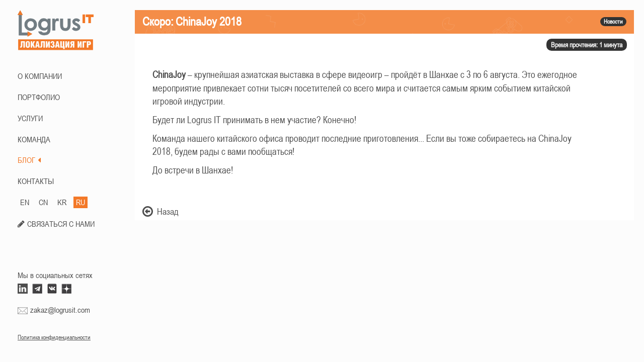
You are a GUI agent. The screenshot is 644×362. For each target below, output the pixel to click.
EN (25, 202)
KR (62, 202)
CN (43, 202)
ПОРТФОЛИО (39, 97)
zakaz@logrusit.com (60, 310)
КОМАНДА (34, 139)
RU (80, 202)
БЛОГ (29, 160)
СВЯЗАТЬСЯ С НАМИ (61, 224)
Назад (160, 211)
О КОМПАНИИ (40, 76)
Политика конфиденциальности (54, 337)
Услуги (30, 118)
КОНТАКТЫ (36, 181)
